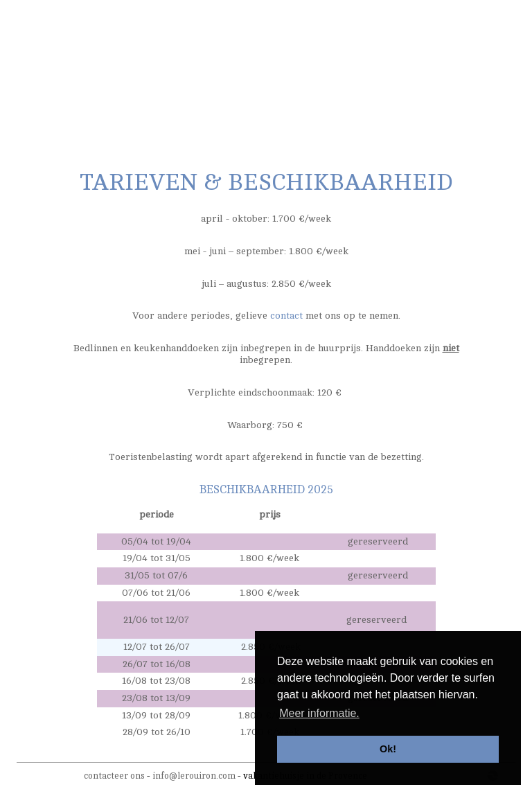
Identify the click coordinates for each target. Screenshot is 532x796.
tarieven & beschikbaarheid (387, 97)
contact (479, 97)
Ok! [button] (388, 749)
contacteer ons (114, 776)
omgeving (225, 97)
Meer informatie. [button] (319, 713)
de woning (60, 97)
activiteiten (286, 97)
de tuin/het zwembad (143, 97)
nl (446, 19)
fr (459, 19)
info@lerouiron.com (194, 776)
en (472, 19)
